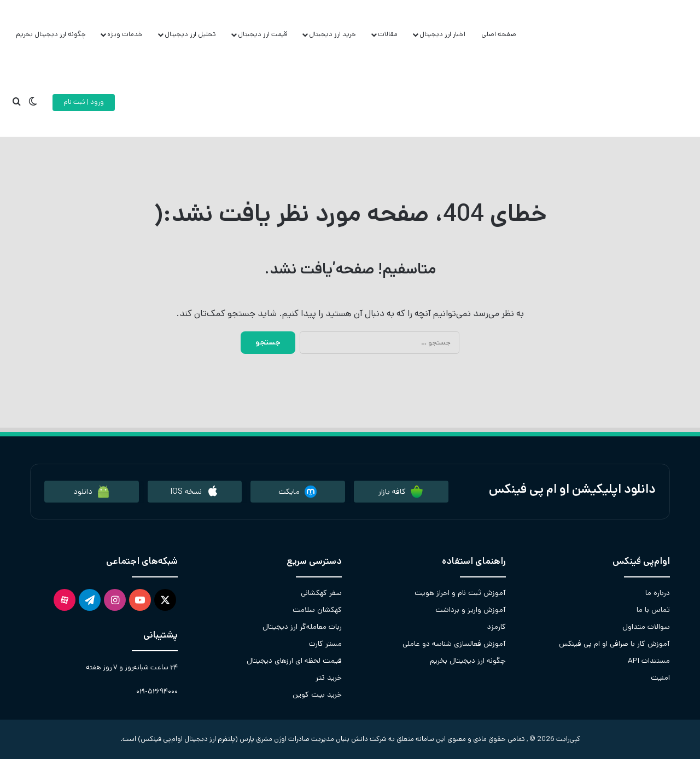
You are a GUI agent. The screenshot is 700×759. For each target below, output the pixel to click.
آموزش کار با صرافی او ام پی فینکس (614, 644)
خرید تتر (329, 678)
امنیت (660, 678)
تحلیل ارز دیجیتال (190, 34)
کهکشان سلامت (317, 610)
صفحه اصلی (499, 34)
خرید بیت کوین (317, 694)
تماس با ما (653, 610)
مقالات (388, 34)
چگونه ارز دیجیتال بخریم (51, 34)
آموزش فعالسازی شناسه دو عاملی (454, 644)
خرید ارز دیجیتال (332, 34)
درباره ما (658, 593)
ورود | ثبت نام (84, 102)
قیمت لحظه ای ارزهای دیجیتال (294, 661)
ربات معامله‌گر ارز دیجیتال (302, 627)
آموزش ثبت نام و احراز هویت (460, 593)
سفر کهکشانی (321, 593)
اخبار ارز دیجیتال (442, 34)
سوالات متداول (646, 627)
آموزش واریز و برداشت (471, 610)
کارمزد (497, 627)
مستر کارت (325, 644)
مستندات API (649, 661)
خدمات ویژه (125, 34)
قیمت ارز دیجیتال (262, 34)
